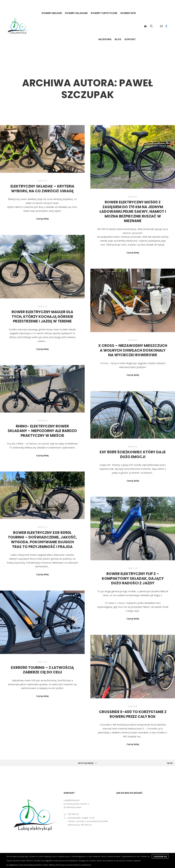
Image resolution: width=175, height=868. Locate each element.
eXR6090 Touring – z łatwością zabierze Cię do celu (42, 670)
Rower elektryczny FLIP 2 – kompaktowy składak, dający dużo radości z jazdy (133, 578)
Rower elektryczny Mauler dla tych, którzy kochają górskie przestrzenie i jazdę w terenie (42, 317)
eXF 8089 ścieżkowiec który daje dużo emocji (133, 454)
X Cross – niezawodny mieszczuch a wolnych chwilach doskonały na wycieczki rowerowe (133, 350)
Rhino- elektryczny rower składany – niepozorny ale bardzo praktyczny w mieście (42, 431)
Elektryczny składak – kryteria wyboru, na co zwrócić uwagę (42, 189)
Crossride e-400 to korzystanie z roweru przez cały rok (133, 714)
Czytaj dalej (42, 219)
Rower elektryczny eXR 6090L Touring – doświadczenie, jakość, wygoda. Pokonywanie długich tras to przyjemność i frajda (42, 540)
